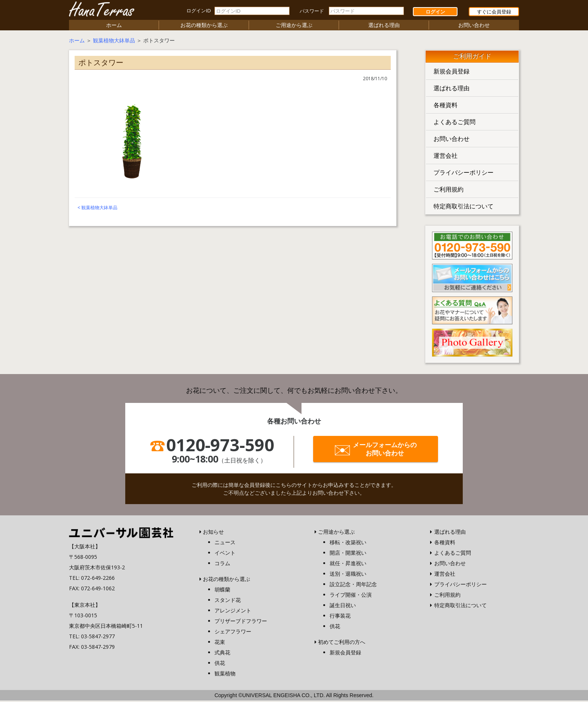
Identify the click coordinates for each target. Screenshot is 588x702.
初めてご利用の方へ (342, 643)
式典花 (222, 654)
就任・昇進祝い (348, 565)
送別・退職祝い (348, 575)
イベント (225, 554)
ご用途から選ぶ (294, 26)
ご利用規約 (448, 191)
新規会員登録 (451, 73)
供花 (220, 664)
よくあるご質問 (454, 123)
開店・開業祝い (348, 554)
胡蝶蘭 (222, 591)
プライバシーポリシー (463, 174)
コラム (222, 565)
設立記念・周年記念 (353, 586)
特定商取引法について (463, 208)
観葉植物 (225, 675)
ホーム (114, 26)
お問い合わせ (474, 26)
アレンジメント (233, 612)
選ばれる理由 (384, 26)
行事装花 (340, 617)
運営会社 (445, 157)
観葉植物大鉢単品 (114, 42)
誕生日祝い (343, 607)
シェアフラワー (233, 633)
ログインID (199, 11)
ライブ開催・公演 (351, 596)
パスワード (312, 11)
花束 (220, 643)
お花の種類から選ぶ (204, 26)
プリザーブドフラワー (241, 622)
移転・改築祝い (348, 544)
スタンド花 (228, 601)
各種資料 (445, 106)
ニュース (225, 544)
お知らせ (213, 533)
